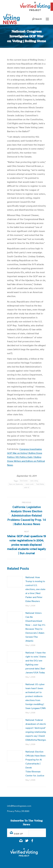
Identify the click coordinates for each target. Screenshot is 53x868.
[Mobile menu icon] (47, 19)
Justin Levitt (29, 484)
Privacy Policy (14, 811)
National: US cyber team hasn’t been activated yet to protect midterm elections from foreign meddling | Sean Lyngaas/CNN (35, 696)
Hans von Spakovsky (16, 484)
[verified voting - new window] (35, 11)
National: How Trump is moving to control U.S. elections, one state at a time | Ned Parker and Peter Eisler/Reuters (35, 589)
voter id (26, 488)
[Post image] (15, 582)
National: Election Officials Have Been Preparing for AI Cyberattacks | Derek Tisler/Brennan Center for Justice (35, 764)
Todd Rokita (40, 484)
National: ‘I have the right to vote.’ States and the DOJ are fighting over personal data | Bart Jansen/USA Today (36, 663)
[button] (37, 19)
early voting (34, 481)
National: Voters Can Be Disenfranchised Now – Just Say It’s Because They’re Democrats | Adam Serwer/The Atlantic (35, 627)
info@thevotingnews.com (19, 806)
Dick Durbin (24, 481)
